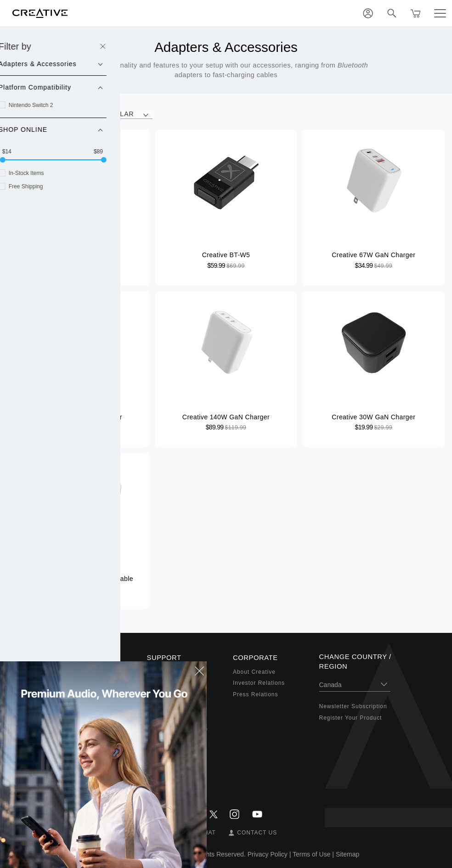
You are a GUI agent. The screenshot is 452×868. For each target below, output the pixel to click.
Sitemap (347, 854)
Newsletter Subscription (353, 706)
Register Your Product (351, 718)
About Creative (254, 672)
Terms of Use (311, 854)
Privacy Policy (268, 854)
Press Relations (255, 694)
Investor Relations (259, 683)
